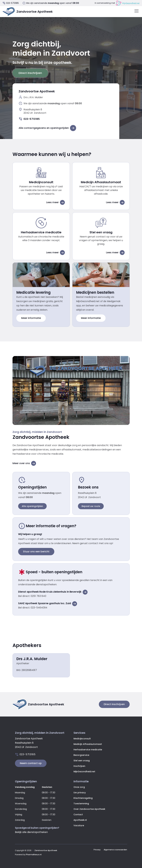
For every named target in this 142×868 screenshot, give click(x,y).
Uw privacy (80, 793)
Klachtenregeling (83, 798)
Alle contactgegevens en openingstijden (47, 128)
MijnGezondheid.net (84, 772)
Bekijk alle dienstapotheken (31, 832)
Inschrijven (79, 766)
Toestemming (81, 804)
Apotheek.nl (80, 820)
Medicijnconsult (82, 739)
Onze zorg (79, 787)
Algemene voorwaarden (115, 850)
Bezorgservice (81, 755)
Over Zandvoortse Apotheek (89, 809)
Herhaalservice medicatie (88, 750)
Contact (78, 815)
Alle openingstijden (32, 506)
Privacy (97, 850)
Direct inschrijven (30, 73)
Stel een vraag (82, 761)
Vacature (79, 825)
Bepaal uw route (91, 506)
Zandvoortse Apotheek (46, 850)
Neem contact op (31, 763)
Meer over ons (24, 463)
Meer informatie (31, 318)
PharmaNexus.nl (34, 855)
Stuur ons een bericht (36, 552)
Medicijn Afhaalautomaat (88, 744)
